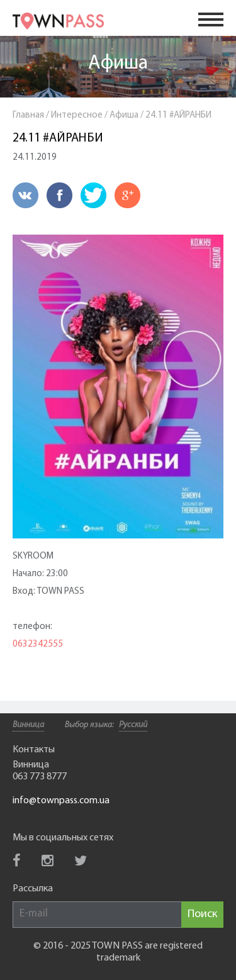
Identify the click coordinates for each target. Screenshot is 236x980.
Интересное (77, 115)
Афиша (118, 64)
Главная (28, 115)
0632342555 (38, 644)
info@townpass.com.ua (61, 801)
